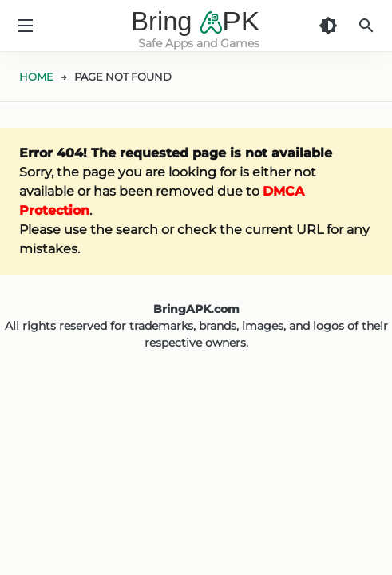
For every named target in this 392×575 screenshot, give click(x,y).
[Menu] (26, 26)
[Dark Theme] (328, 26)
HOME (36, 77)
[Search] (366, 26)
